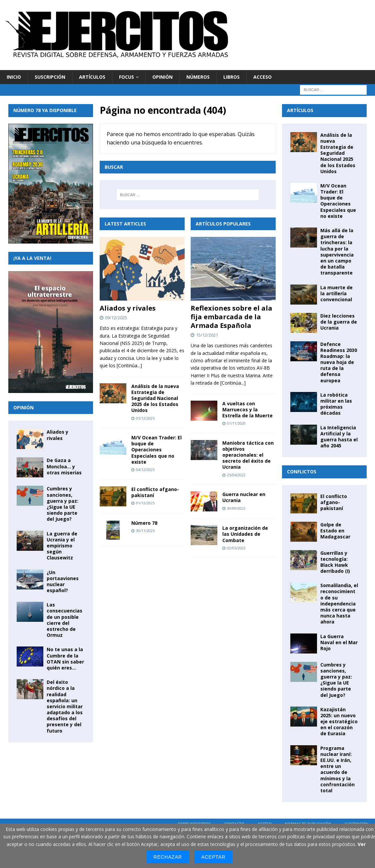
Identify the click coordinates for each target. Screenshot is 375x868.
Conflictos (302, 472)
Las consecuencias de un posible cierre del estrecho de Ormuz (64, 620)
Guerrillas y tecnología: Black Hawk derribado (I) (335, 562)
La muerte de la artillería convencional (336, 293)
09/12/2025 (116, 318)
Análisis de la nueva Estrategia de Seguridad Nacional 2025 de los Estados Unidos (155, 398)
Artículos (92, 77)
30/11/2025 (145, 531)
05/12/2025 (145, 418)
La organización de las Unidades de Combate (245, 534)
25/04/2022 (236, 475)
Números (198, 77)
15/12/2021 (207, 335)
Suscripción (50, 77)
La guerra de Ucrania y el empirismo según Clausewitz (62, 546)
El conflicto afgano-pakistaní (155, 492)
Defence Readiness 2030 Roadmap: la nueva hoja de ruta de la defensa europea (339, 362)
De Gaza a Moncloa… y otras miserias (64, 466)
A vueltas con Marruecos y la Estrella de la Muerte (247, 409)
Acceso (262, 77)
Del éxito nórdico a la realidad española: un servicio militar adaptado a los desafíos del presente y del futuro (65, 706)
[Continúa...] (129, 365)
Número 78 (144, 523)
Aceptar (213, 857)
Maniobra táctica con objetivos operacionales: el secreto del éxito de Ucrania (248, 455)
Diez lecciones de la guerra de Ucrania (339, 322)
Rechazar (168, 857)
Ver (362, 844)
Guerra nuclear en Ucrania (244, 497)
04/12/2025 (145, 470)
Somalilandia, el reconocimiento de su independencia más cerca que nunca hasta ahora (339, 603)
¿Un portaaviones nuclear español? (63, 581)
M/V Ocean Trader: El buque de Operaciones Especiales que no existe (156, 450)
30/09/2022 (236, 508)
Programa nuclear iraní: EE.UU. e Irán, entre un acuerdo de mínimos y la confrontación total (337, 769)
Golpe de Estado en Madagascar (335, 531)
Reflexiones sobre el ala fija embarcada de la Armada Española (231, 317)
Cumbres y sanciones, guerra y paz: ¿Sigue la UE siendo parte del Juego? (62, 504)
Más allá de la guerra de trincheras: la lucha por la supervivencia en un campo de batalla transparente (337, 252)
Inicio (14, 77)
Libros (231, 77)
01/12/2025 (145, 503)
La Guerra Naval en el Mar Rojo (339, 642)
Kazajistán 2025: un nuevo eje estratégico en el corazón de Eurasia (339, 722)
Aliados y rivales (128, 308)
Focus (126, 77)
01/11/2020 (236, 423)
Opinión (162, 77)
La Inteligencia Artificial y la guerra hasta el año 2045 (339, 437)
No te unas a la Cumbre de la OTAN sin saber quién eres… (65, 659)
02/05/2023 (236, 548)
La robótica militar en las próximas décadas (336, 404)
